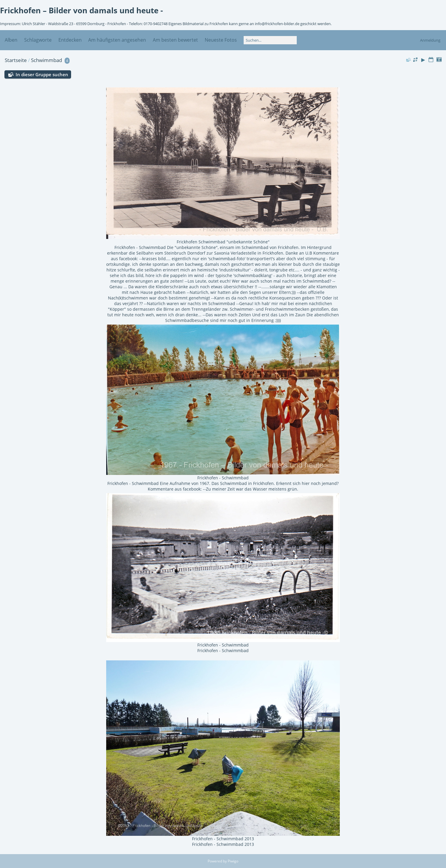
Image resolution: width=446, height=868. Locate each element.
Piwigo (233, 861)
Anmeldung (430, 40)
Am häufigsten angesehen (117, 40)
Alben (11, 40)
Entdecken (70, 40)
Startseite (16, 60)
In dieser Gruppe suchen (42, 74)
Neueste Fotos (221, 40)
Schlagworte (38, 40)
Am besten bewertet (175, 40)
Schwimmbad (46, 60)
